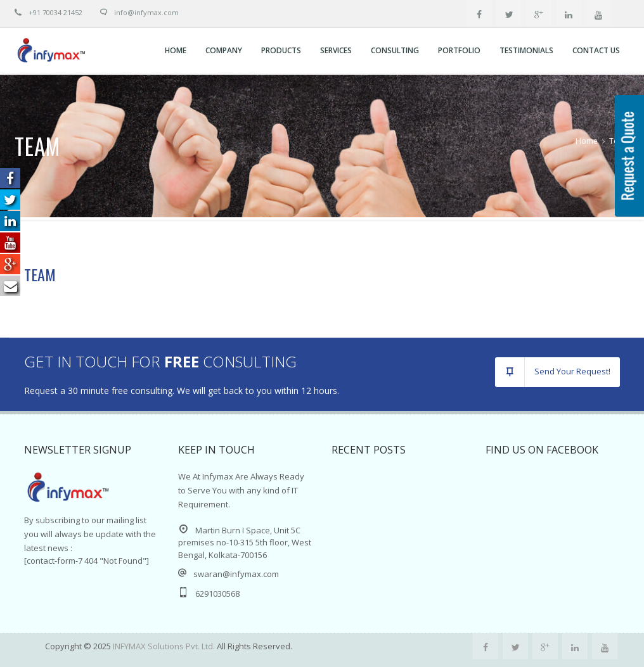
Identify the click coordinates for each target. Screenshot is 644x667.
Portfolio (459, 50)
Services (336, 50)
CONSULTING (395, 50)
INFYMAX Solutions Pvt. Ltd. (165, 646)
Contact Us (596, 50)
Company (224, 50)
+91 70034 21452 (48, 12)
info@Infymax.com (146, 12)
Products (281, 50)
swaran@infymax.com (236, 574)
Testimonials (526, 50)
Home (176, 50)
